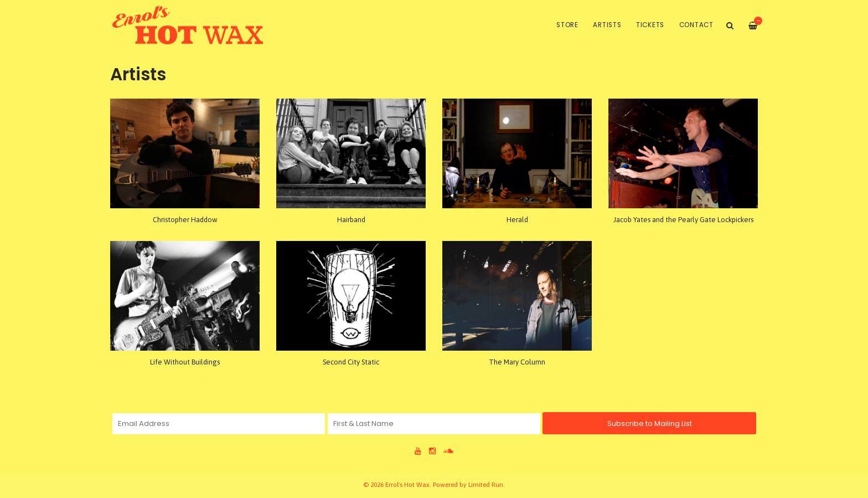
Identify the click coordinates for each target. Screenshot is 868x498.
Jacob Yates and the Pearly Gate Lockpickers (683, 220)
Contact (696, 25)
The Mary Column (517, 362)
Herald (517, 220)
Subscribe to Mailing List (650, 423)
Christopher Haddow (185, 220)
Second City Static (351, 362)
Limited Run (486, 484)
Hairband (351, 220)
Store (567, 25)
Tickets (650, 25)
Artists (607, 25)
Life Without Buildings (185, 362)
